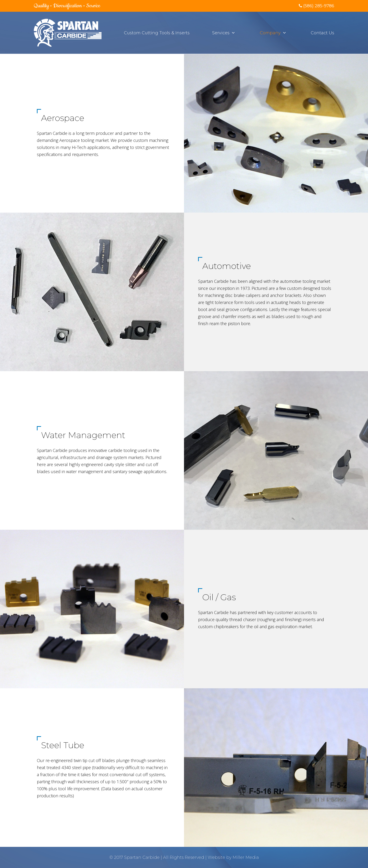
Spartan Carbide (142, 857)
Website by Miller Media (233, 857)
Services (221, 33)
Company (270, 33)
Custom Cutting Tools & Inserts (157, 33)
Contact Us (322, 33)
